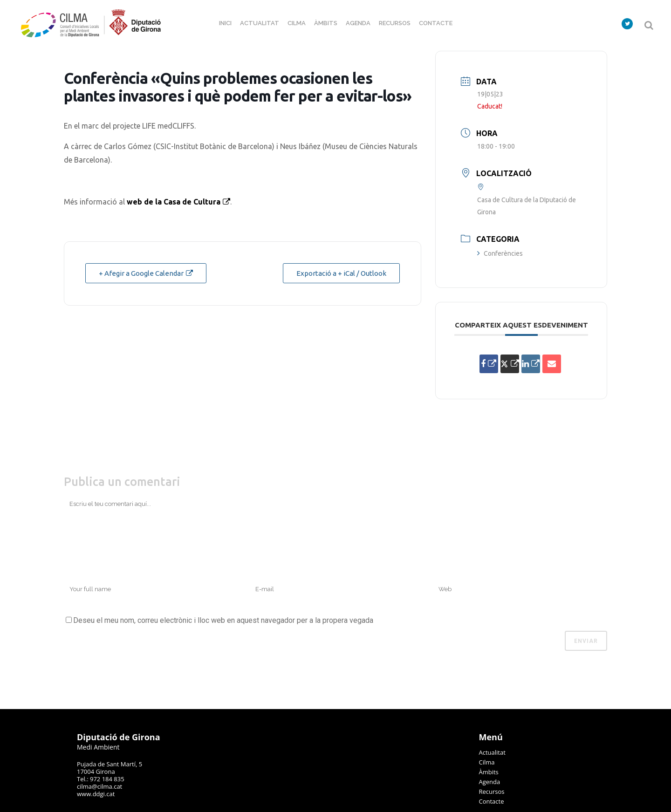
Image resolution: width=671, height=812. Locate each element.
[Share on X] (510, 364)
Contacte (492, 801)
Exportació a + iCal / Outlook (341, 273)
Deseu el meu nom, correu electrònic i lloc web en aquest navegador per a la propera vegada (223, 620)
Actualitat (492, 752)
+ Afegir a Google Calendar (141, 273)
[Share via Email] (552, 364)
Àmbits (489, 772)
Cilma (487, 762)
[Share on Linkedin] (531, 364)
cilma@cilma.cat (99, 786)
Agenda (490, 782)
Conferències (500, 253)
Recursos (492, 792)
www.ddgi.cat (96, 794)
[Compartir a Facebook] (489, 364)
